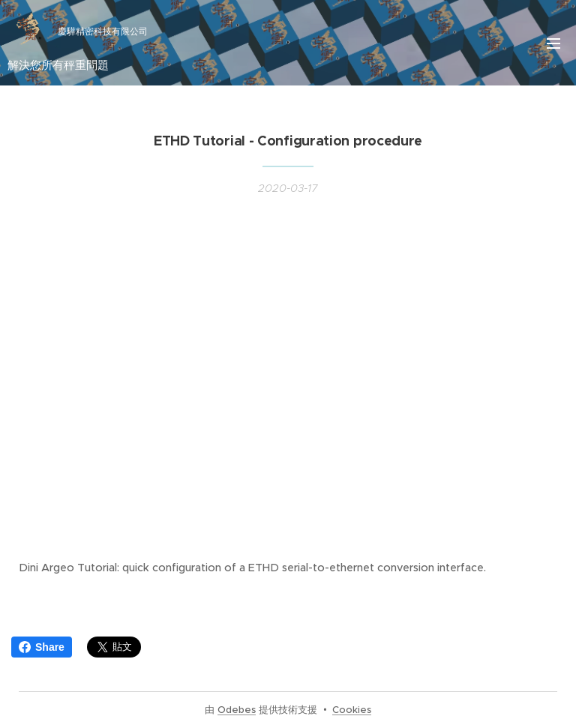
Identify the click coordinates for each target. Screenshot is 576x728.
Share (42, 647)
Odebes (237, 710)
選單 (553, 43)
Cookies (352, 710)
